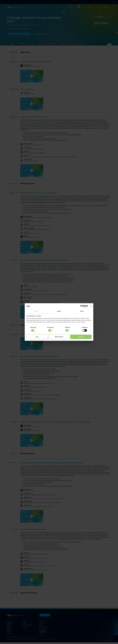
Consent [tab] (36, 311)
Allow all (81, 337)
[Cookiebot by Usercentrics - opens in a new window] (81, 306)
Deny (37, 337)
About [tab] (82, 311)
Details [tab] (59, 311)
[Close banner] (91, 306)
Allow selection (59, 337)
